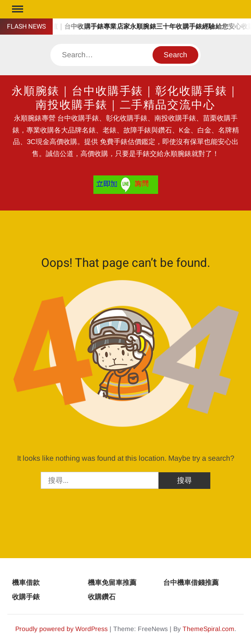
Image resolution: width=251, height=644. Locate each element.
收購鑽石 (102, 597)
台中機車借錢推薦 (191, 582)
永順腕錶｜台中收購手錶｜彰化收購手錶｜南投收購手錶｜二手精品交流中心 (125, 98)
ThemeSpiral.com (208, 629)
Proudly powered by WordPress (61, 629)
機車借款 (26, 582)
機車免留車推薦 (112, 582)
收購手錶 (26, 597)
